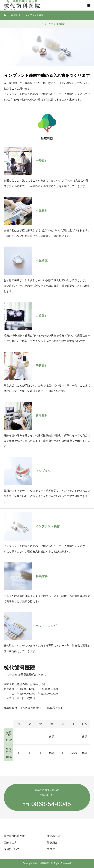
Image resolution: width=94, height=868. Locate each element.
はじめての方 (55, 836)
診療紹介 (52, 843)
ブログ (51, 849)
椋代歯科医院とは (14, 836)
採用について (12, 849)
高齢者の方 (10, 843)
